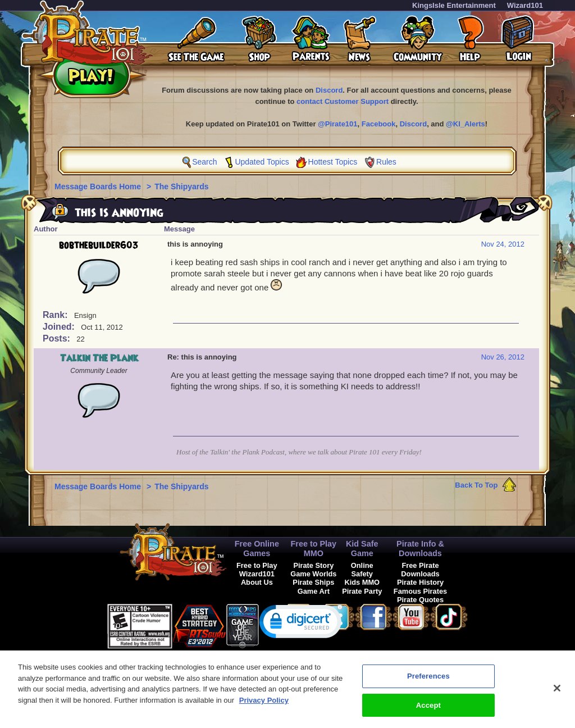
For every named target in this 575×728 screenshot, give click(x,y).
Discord (329, 90)
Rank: (56, 315)
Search (204, 162)
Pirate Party (362, 591)
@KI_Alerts (466, 124)
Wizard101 (525, 5)
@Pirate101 (338, 124)
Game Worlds (313, 574)
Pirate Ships (313, 582)
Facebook (379, 124)
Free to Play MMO (314, 549)
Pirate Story (313, 565)
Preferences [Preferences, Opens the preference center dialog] (428, 681)
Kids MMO (362, 582)
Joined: (60, 327)
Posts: (58, 338)
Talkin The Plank (99, 358)
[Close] (557, 693)
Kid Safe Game (362, 549)
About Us (257, 582)
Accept (428, 710)
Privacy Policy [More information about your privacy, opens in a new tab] (264, 705)
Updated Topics (262, 162)
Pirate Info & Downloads (420, 549)
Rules (386, 162)
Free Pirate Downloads (420, 570)
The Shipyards (181, 186)
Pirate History (420, 582)
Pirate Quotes (420, 600)
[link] (301, 624)
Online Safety (362, 570)
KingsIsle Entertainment (454, 5)
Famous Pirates (420, 591)
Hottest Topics (333, 162)
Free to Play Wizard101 (257, 570)
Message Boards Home (99, 186)
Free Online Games (257, 549)
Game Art (314, 591)
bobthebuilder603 (99, 245)
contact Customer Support (343, 101)
